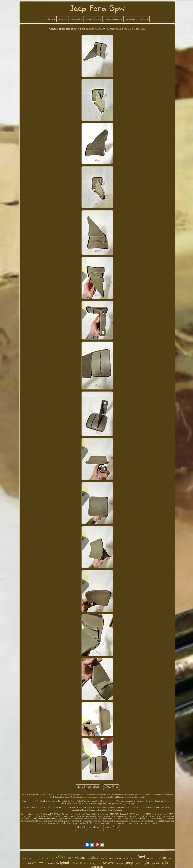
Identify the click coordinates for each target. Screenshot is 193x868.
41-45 (170, 859)
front (25, 858)
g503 (155, 862)
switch (104, 858)
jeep (129, 862)
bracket (31, 863)
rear (86, 863)
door (133, 858)
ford (141, 857)
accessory (151, 858)
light (146, 863)
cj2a (165, 863)
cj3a (158, 858)
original (63, 862)
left (47, 859)
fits (164, 858)
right (51, 858)
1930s (111, 858)
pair (70, 858)
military (93, 857)
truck (41, 858)
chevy (118, 858)
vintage (80, 857)
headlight (119, 864)
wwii (42, 862)
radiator (108, 863)
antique (126, 858)
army (93, 863)
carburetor (33, 858)
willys (60, 857)
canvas (51, 863)
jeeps (138, 863)
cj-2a (99, 864)
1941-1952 (77, 863)
